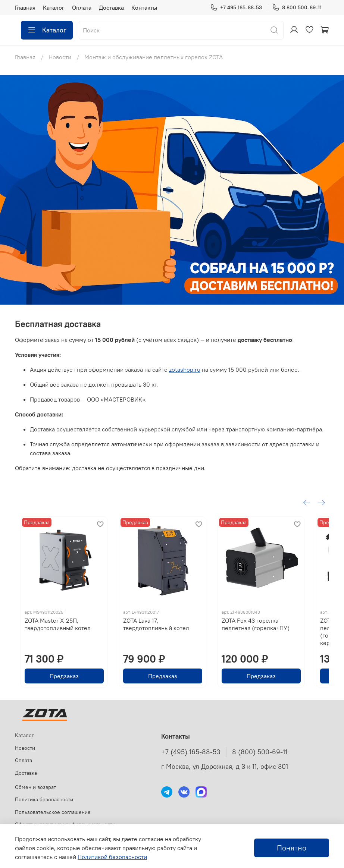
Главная (25, 7)
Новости (60, 57)
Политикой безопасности (112, 857)
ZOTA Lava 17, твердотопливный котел (171, 634)
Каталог (54, 7)
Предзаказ (63, 679)
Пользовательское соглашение (53, 812)
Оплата (82, 7)
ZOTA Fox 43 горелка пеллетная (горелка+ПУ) (279, 634)
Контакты (144, 7)
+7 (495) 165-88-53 (191, 752)
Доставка (111, 7)
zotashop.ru (185, 369)
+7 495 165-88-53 (236, 8)
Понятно (292, 848)
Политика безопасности (44, 799)
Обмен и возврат (35, 787)
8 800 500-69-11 (297, 8)
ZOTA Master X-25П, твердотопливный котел (52, 634)
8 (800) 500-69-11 (260, 752)
